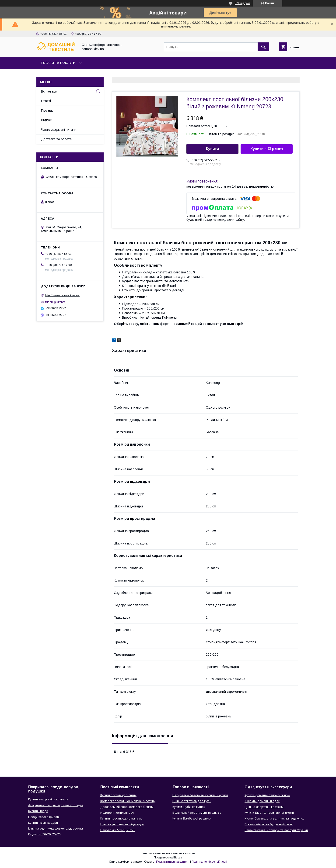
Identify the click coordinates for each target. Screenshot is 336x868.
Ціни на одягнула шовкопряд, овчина (56, 828)
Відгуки (47, 120)
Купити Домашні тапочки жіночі (267, 795)
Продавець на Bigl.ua (168, 858)
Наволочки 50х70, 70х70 (118, 830)
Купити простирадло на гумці (122, 818)
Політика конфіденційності (209, 862)
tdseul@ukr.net (55, 302)
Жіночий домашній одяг (262, 801)
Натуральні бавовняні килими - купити (200, 795)
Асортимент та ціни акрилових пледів (56, 805)
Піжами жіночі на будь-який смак (269, 824)
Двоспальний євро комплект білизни (127, 807)
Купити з (266, 149)
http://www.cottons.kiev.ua (62, 295)
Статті (46, 101)
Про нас (47, 110)
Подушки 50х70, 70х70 (44, 834)
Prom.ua (190, 853)
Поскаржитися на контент (173, 862)
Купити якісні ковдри (43, 823)
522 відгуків (243, 3)
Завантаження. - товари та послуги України (276, 830)
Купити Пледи (38, 811)
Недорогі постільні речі (117, 813)
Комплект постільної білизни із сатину (128, 801)
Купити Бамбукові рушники (192, 818)
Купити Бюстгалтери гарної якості (269, 813)
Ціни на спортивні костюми (264, 807)
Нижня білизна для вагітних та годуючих (274, 818)
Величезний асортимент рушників (197, 813)
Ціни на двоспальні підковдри (122, 824)
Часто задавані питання (60, 130)
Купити (213, 149)
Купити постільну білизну (118, 795)
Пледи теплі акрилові (44, 817)
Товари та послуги (58, 63)
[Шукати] (263, 47)
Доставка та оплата (56, 139)
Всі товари (49, 91)
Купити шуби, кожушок (189, 807)
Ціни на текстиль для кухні (192, 801)
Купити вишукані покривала (48, 799)
